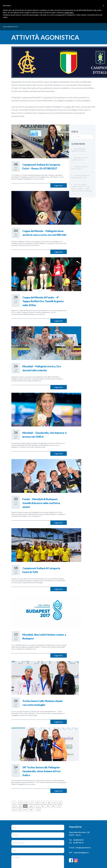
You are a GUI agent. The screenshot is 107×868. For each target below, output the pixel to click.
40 (53, 806)
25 (21, 803)
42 (14, 810)
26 (26, 803)
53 (39, 810)
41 (59, 806)
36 (31, 806)
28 (38, 803)
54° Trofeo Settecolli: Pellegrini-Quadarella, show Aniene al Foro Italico (42, 771)
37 (36, 806)
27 (32, 803)
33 (14, 806)
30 (49, 803)
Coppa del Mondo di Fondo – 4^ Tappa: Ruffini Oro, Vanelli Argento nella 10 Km (43, 301)
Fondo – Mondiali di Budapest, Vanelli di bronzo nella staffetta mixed (41, 503)
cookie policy (69, 13)
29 (43, 803)
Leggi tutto (59, 185)
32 (60, 803)
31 (54, 803)
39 (48, 806)
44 (25, 810)
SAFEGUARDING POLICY (11, 27)
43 (20, 810)
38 (42, 806)
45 (31, 810)
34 (20, 806)
